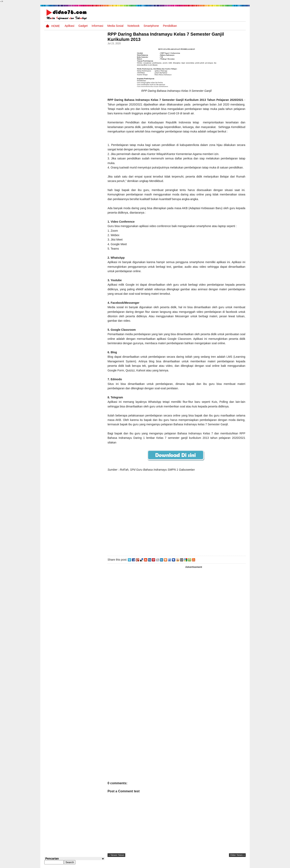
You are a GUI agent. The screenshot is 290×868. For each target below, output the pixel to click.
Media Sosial (115, 26)
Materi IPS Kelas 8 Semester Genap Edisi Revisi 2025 (79, 207)
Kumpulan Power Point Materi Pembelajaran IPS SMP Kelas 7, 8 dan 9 (81, 222)
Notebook (134, 26)
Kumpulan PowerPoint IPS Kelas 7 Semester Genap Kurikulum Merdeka (82, 237)
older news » (237, 855)
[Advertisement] (177, 513)
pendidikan (170, 26)
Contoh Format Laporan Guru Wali (80, 174)
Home (56, 26)
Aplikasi (69, 26)
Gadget (83, 26)
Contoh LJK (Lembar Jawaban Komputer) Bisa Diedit (81, 296)
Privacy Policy (221, 865)
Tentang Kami (202, 865)
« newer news (118, 855)
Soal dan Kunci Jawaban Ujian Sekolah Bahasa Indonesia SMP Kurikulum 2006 (82, 279)
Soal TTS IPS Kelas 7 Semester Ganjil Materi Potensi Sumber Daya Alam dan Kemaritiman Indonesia (71, 257)
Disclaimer (238, 865)
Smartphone (151, 26)
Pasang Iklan (184, 865)
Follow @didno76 (55, 314)
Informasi (97, 26)
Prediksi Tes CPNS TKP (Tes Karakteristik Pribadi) (81, 189)
